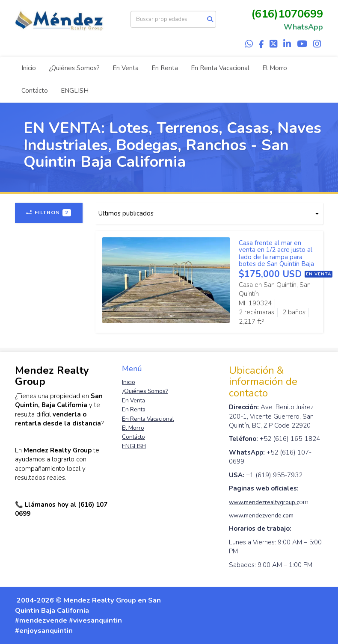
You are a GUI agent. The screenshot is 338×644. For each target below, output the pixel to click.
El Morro (275, 68)
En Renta (165, 68)
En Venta (126, 68)
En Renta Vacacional (220, 68)
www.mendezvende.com (261, 515)
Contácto (35, 91)
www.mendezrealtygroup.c (264, 502)
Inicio (29, 68)
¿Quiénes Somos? (74, 68)
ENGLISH (75, 91)
